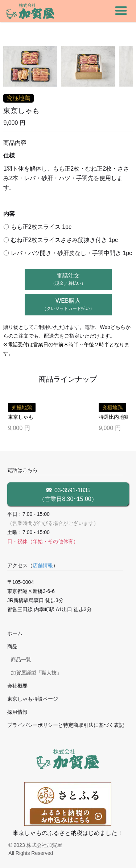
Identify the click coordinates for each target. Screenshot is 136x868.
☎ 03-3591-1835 (68, 495)
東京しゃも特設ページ (33, 699)
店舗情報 (43, 565)
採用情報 (17, 712)
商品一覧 (21, 660)
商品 (12, 646)
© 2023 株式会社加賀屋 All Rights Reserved (35, 849)
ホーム (15, 633)
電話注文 (68, 279)
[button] (121, 11)
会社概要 (17, 686)
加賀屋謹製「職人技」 (36, 673)
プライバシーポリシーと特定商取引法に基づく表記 (66, 725)
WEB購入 (68, 304)
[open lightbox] (30, 66)
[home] (30, 11)
